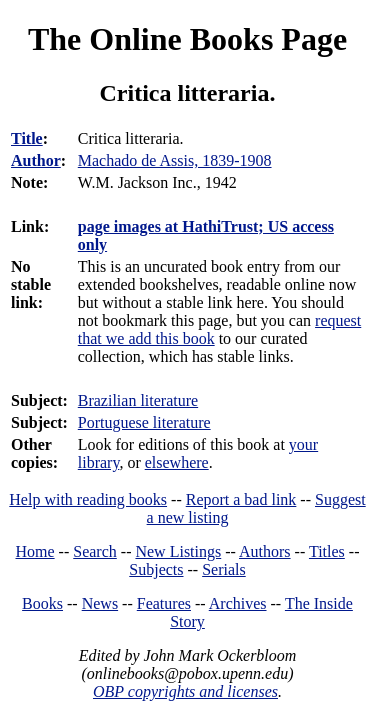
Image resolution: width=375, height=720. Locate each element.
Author (36, 160)
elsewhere (177, 462)
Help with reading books (88, 499)
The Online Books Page (187, 39)
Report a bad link (241, 499)
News (100, 603)
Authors (265, 551)
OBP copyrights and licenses (185, 691)
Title (27, 138)
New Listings (178, 551)
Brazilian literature (138, 400)
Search (95, 551)
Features (164, 603)
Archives (238, 603)
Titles (327, 551)
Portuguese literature (144, 422)
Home (35, 551)
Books (42, 603)
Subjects (156, 569)
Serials (224, 569)
